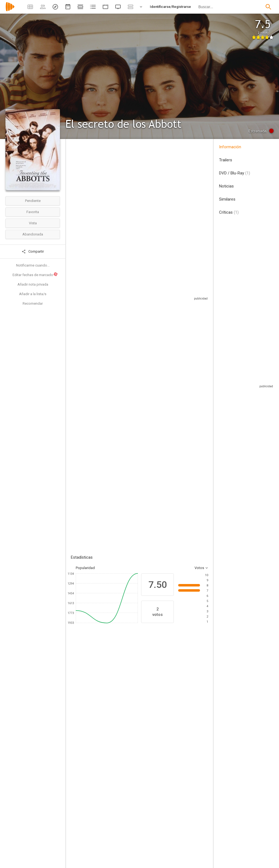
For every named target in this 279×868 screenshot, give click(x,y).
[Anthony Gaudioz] (110, 855)
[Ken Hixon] (181, 759)
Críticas (229, 212)
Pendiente (33, 201)
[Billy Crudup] (185, 701)
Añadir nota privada (33, 284)
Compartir (33, 252)
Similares (227, 199)
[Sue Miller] (181, 775)
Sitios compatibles (150, 296)
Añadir (112, 449)
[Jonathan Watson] (110, 790)
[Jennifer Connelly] (153, 701)
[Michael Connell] (181, 855)
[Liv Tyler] (120, 701)
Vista (33, 223)
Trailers (226, 160)
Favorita (33, 212)
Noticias (226, 186)
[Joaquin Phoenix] (87, 701)
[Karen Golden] (110, 775)
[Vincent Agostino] (110, 805)
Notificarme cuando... (33, 265)
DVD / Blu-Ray (235, 173)
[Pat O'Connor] (110, 759)
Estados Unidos (77, 186)
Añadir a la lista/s (33, 294)
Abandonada (33, 234)
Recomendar (33, 303)
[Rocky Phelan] (181, 825)
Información (230, 147)
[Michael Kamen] (181, 809)
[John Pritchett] (181, 840)
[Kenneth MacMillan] (110, 840)
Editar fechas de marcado (35, 274)
